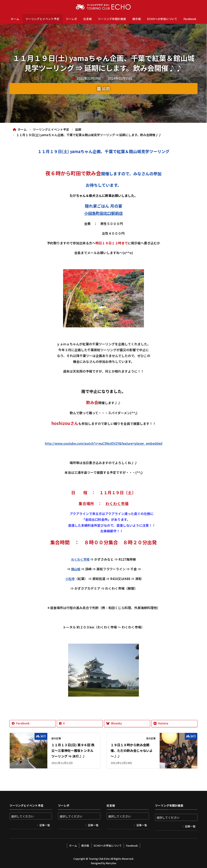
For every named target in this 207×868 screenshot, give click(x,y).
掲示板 (137, 19)
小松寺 (70, 578)
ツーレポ (71, 19)
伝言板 (88, 19)
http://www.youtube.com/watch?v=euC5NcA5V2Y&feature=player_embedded (103, 443)
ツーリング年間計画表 (112, 19)
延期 (106, 88)
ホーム (15, 19)
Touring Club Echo (99, 858)
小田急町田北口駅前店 (103, 213)
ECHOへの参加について (162, 19)
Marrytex (111, 862)
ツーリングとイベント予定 (42, 19)
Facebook (190, 19)
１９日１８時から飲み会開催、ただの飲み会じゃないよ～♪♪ (132, 750)
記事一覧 (45, 825)
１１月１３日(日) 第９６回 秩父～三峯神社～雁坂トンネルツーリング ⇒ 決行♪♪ (73, 750)
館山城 (76, 569)
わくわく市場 (117, 503)
